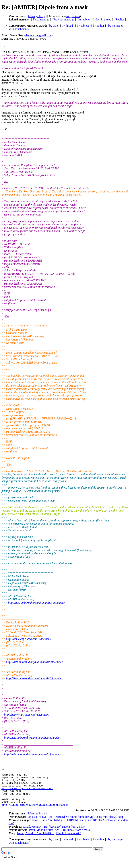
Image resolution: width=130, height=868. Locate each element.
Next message (41, 19)
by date (54, 26)
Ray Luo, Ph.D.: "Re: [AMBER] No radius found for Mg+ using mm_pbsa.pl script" (76, 824)
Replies (120, 19)
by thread (67, 26)
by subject (83, 26)
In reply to (85, 19)
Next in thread (103, 19)
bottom (76, 16)
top (68, 16)
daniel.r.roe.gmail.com (38, 35)
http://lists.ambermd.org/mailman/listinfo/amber (36, 603)
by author (99, 26)
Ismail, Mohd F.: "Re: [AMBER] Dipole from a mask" (55, 834)
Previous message (64, 19)
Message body (36, 16)
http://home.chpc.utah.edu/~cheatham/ (29, 639)
